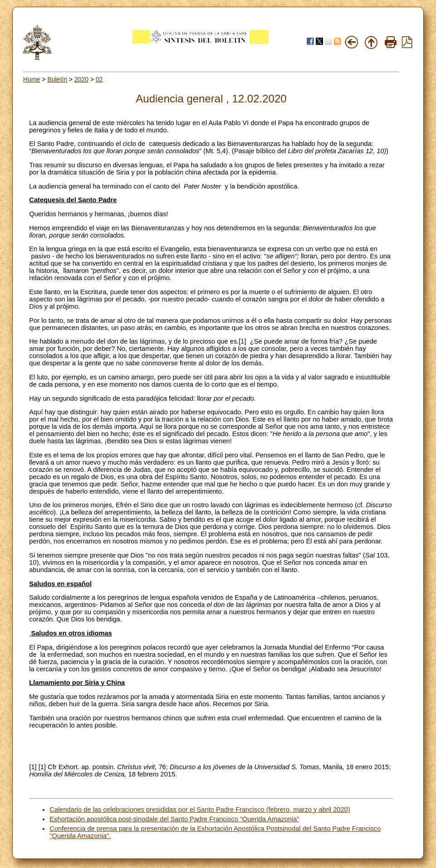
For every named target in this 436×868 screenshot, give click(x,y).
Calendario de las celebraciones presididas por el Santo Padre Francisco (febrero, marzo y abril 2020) (200, 810)
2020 (81, 79)
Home (32, 79)
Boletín (57, 79)
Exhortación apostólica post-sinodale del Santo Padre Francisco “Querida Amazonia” (174, 819)
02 (99, 79)
